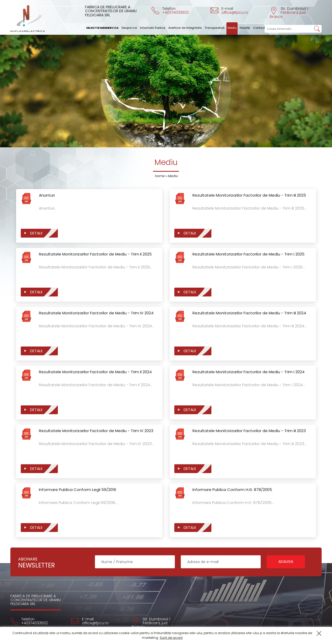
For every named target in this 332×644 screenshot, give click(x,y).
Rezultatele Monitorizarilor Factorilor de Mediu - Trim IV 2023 (96, 431)
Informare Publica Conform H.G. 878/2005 (232, 490)
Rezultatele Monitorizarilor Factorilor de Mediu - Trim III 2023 (249, 431)
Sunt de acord (171, 638)
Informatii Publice (153, 28)
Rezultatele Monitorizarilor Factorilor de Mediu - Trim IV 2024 (96, 313)
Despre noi (129, 28)
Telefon (170, 10)
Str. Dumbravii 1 (289, 12)
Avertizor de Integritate (185, 28)
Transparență (215, 28)
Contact (259, 28)
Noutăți (245, 28)
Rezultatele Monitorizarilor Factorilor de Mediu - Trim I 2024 (248, 372)
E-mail (229, 10)
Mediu (232, 28)
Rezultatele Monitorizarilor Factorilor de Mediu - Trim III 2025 (249, 195)
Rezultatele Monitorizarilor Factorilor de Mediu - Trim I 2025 (248, 254)
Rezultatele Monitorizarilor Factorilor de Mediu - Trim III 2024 (249, 313)
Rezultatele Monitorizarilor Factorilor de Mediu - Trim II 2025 (95, 254)
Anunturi (47, 195)
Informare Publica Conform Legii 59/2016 (78, 490)
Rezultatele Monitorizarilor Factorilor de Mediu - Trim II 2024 (95, 372)
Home (160, 176)
